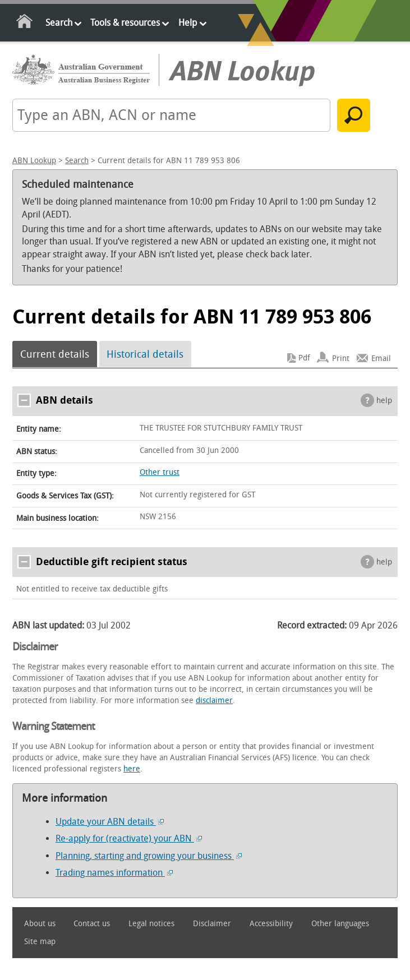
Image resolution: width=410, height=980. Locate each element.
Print (341, 358)
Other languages (340, 924)
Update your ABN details (110, 822)
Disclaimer (212, 924)
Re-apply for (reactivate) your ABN (129, 838)
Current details (55, 354)
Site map (40, 942)
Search (59, 23)
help (384, 401)
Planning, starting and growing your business (149, 856)
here (132, 769)
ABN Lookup (34, 161)
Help (188, 23)
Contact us (92, 924)
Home (25, 23)
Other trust (160, 472)
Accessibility (271, 924)
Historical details (145, 354)
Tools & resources (125, 23)
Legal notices (151, 924)
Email (381, 358)
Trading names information (114, 873)
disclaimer (214, 701)
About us (40, 924)
